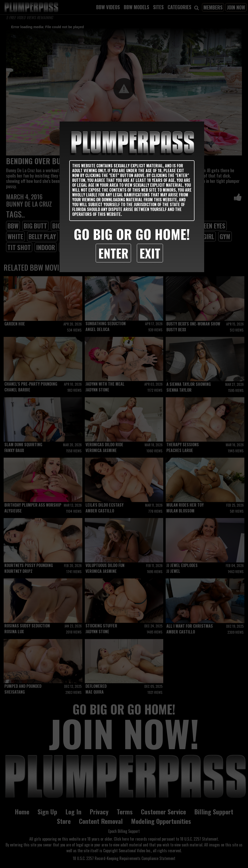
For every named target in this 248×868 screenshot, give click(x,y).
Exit (150, 253)
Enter (113, 253)
